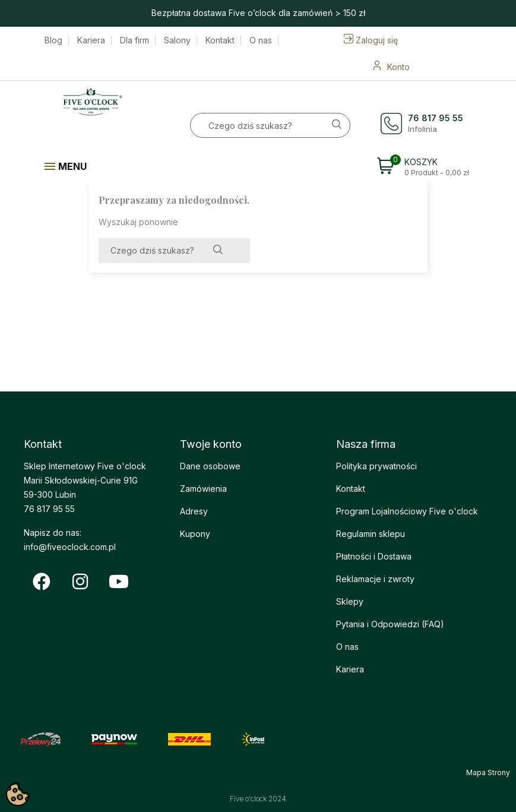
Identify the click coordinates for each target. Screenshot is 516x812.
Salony (177, 40)
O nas (261, 40)
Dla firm (134, 40)
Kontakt (220, 40)
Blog (53, 40)
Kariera (91, 40)
